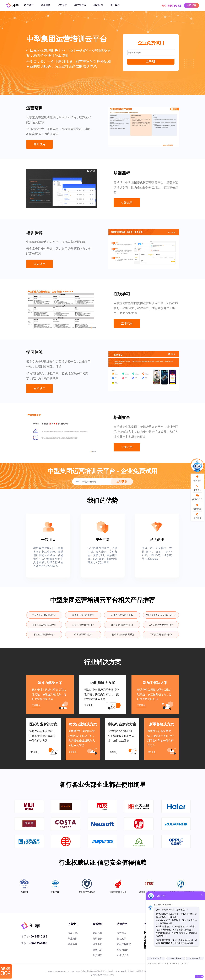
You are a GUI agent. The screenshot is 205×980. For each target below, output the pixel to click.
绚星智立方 (80, 5)
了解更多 (36, 705)
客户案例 (98, 5)
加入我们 (98, 955)
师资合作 (98, 939)
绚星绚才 (29, 5)
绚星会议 (73, 944)
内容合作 (98, 933)
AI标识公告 (123, 955)
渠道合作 (98, 944)
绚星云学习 (74, 933)
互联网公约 (123, 950)
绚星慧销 (62, 5)
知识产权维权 (124, 944)
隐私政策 (122, 939)
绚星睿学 (46, 5)
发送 (198, 976)
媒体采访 (98, 950)
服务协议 (122, 933)
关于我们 (115, 5)
